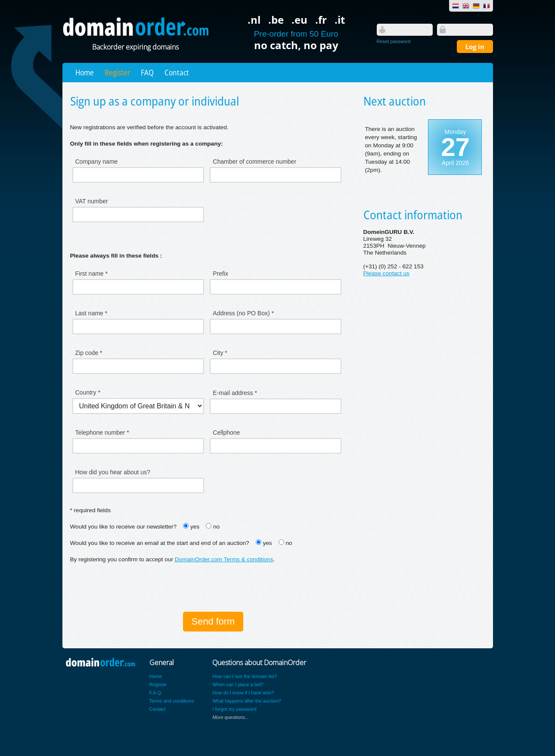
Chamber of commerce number (254, 162)
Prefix (220, 274)
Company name (97, 162)
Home (85, 72)
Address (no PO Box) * (243, 313)
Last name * (91, 313)
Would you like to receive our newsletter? (124, 527)
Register (117, 72)
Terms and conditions (172, 701)
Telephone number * (102, 432)
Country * (88, 392)
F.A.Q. (156, 693)
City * (220, 353)
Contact (177, 72)
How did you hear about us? (113, 472)
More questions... (230, 717)
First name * (91, 274)
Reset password (394, 41)
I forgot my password (234, 709)
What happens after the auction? (246, 701)
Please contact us (386, 273)
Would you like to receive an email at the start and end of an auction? (160, 543)
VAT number (92, 201)
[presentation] (136, 588)
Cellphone (226, 432)
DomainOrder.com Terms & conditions (224, 559)
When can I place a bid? (238, 684)
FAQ (147, 72)
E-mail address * (235, 393)
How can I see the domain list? (245, 676)
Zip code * (89, 353)
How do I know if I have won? (243, 693)
